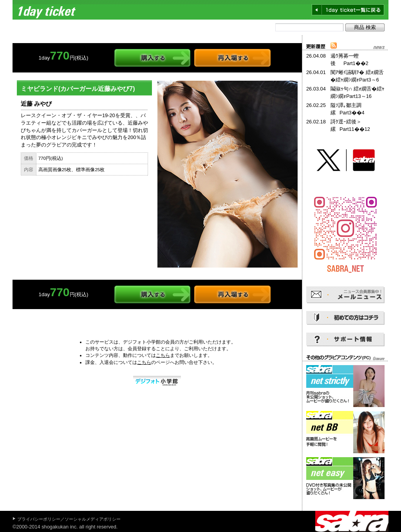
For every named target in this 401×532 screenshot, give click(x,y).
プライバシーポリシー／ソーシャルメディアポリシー (69, 519)
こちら (163, 355)
